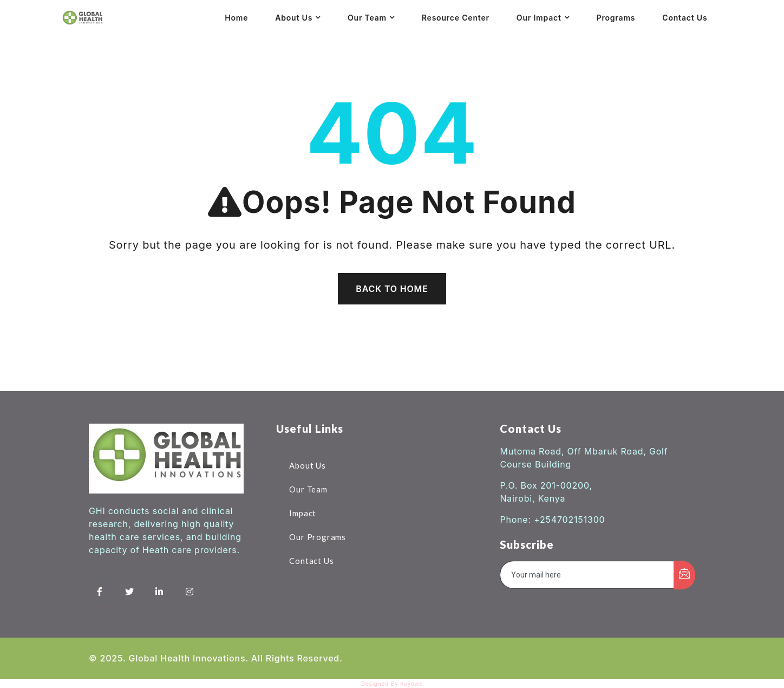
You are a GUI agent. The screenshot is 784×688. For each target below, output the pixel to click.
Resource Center (456, 18)
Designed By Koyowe (392, 684)
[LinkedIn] (160, 592)
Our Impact (539, 18)
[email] (587, 575)
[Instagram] (190, 592)
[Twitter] (129, 592)
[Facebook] (100, 592)
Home (236, 18)
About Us (294, 18)
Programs (616, 18)
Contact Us (685, 18)
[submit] (684, 575)
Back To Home (392, 289)
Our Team (367, 18)
